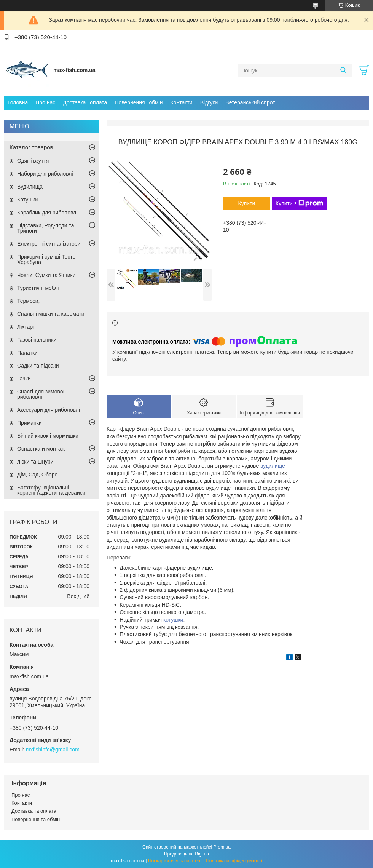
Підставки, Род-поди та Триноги (46, 228)
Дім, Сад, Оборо (37, 475)
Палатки (27, 353)
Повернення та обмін (36, 819)
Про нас (45, 102)
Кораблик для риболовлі (47, 213)
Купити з (299, 203)
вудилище (273, 466)
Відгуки (209, 102)
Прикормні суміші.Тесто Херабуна (46, 259)
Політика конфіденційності (234, 861)
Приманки (29, 423)
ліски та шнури (35, 462)
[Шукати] (343, 70)
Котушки (27, 200)
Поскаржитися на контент (175, 861)
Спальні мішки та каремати (51, 314)
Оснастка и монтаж (41, 449)
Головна (18, 102)
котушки (173, 620)
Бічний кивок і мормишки (48, 436)
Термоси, (28, 301)
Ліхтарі (26, 327)
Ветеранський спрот (250, 102)
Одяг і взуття (33, 161)
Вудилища (30, 187)
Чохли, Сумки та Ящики (46, 275)
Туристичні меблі (38, 288)
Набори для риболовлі (45, 174)
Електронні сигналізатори (49, 244)
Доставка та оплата (34, 811)
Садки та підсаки (38, 366)
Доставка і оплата (85, 102)
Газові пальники (37, 340)
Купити (247, 203)
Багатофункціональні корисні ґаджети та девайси (51, 490)
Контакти (181, 102)
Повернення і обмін (139, 102)
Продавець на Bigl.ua (186, 854)
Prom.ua (222, 847)
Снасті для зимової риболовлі (41, 394)
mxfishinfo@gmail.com (53, 750)
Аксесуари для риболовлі (49, 410)
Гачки (24, 379)
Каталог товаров (31, 147)
